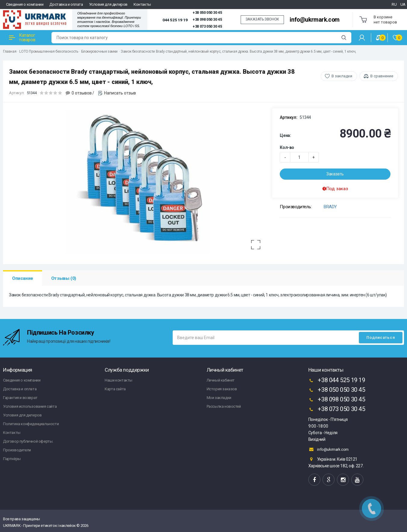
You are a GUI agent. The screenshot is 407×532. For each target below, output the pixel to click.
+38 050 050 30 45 (207, 13)
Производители (17, 450)
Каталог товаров (22, 37)
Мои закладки (219, 398)
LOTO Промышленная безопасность (49, 51)
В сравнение (382, 76)
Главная (10, 51)
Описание (23, 278)
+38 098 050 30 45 (207, 20)
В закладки (342, 76)
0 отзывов (82, 93)
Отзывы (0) (64, 278)
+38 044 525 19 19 (337, 381)
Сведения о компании (25, 4)
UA (403, 4)
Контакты (142, 4)
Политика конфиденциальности (31, 424)
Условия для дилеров (108, 4)
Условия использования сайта (30, 406)
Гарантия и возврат (20, 398)
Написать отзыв (120, 93)
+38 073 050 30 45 (207, 26)
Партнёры (12, 459)
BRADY (330, 207)
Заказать (335, 174)
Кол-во (287, 147)
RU (394, 4)
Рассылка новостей (224, 406)
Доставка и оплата (66, 4)
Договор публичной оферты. (28, 441)
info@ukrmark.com (315, 20)
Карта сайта (115, 389)
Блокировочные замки (99, 51)
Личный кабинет (221, 380)
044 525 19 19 (175, 20)
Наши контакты (119, 380)
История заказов (222, 389)
